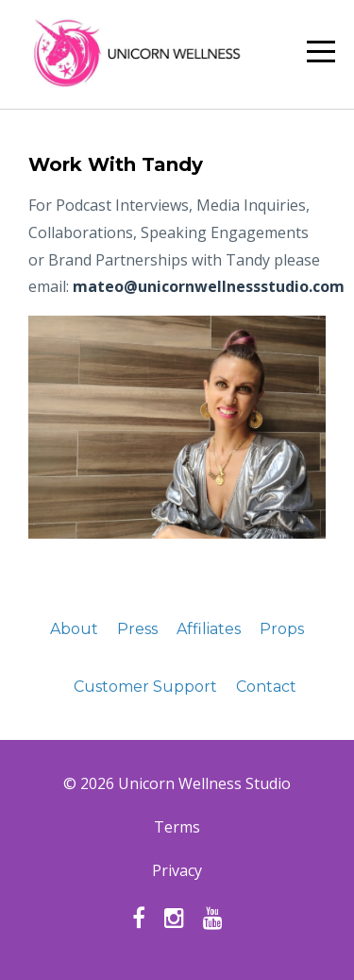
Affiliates (209, 629)
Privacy (177, 870)
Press (137, 629)
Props (282, 629)
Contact (266, 687)
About (74, 629)
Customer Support (145, 687)
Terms (177, 827)
